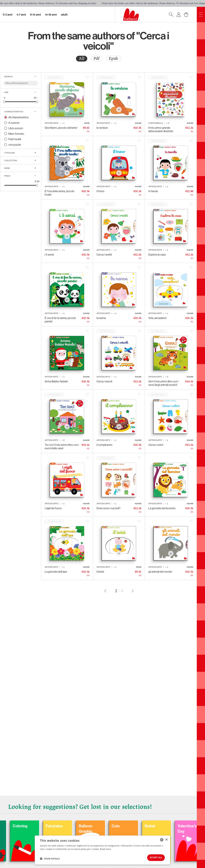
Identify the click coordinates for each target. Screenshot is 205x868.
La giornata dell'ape (56, 572)
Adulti (64, 15)
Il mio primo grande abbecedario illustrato (161, 129)
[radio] (82, 59)
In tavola (153, 191)
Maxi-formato (16, 134)
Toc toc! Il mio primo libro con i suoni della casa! (62, 446)
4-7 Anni (21, 15)
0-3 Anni (8, 15)
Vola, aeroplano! (158, 318)
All (82, 59)
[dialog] (102, 849)
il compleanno (104, 445)
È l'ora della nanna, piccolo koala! (60, 193)
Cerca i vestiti (104, 255)
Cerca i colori (156, 445)
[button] (50, 858)
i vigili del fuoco (53, 508)
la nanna (101, 318)
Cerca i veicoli (104, 381)
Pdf (97, 59)
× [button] (166, 838)
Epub (113, 59)
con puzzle (15, 145)
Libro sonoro (16, 128)
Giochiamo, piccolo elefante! (61, 128)
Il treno (100, 191)
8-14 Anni (36, 15)
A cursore (14, 123)
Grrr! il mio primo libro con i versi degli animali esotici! (163, 383)
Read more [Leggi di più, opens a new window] (105, 848)
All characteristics (18, 117)
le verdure (102, 128)
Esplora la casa (157, 255)
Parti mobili (15, 139)
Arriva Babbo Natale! (56, 381)
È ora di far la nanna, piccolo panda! (60, 320)
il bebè (100, 572)
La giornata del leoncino (162, 508)
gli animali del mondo (160, 572)
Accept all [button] (154, 857)
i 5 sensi (49, 255)
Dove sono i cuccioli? (108, 508)
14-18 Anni (51, 15)
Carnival (25, 824)
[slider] (4, 102)
